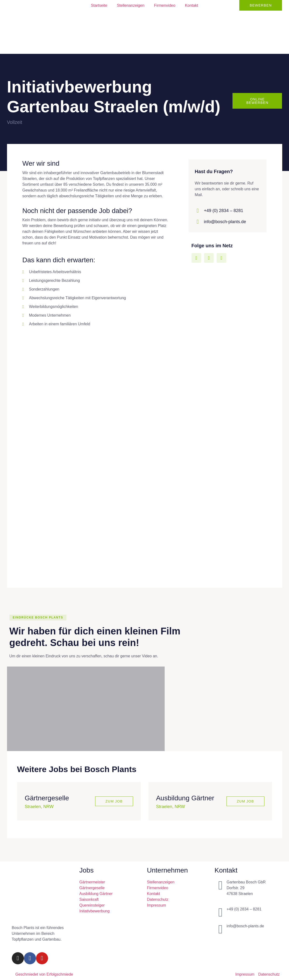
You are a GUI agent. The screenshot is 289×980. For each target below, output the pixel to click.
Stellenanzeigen (131, 5)
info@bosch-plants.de (225, 222)
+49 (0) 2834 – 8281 (224, 211)
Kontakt (191, 5)
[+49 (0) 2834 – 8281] (221, 913)
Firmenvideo (165, 5)
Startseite (99, 5)
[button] (38, 618)
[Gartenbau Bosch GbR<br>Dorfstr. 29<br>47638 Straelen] (221, 886)
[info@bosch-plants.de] (221, 930)
